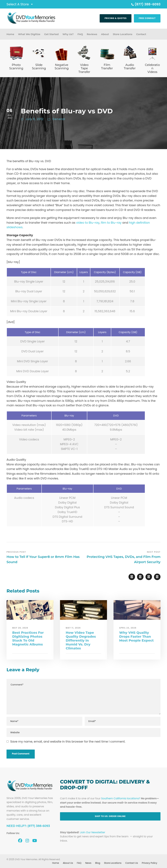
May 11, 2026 (73, 628)
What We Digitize (29, 34)
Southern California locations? (121, 798)
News (88, 863)
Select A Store (18, 4)
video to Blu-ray (88, 223)
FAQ (80, 34)
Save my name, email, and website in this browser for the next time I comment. (68, 741)
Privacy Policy (149, 863)
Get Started (51, 34)
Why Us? (68, 34)
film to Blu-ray (111, 223)
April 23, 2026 (128, 628)
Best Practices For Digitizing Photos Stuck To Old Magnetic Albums (28, 638)
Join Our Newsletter (92, 832)
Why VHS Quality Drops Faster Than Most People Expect (136, 637)
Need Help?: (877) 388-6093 (28, 826)
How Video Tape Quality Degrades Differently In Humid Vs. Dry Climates (81, 640)
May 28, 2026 (20, 628)
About (105, 34)
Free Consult (147, 18)
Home (10, 34)
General (59, 119)
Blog (98, 863)
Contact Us (132, 863)
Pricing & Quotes (116, 18)
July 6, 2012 (35, 119)
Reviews (92, 34)
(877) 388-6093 (145, 4)
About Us (68, 863)
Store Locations (123, 34)
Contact (141, 34)
